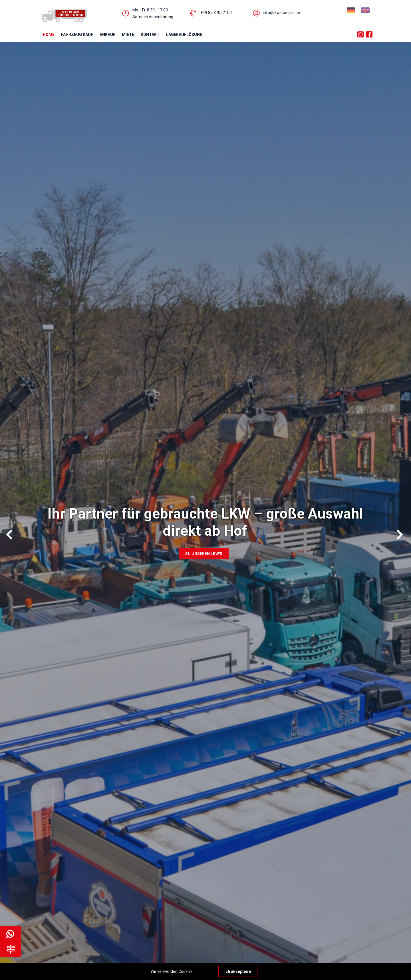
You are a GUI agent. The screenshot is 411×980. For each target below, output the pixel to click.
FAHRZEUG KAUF (77, 35)
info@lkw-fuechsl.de (281, 13)
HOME (49, 35)
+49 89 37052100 (216, 13)
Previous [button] (7, 532)
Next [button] (398, 532)
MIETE (128, 35)
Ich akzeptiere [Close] (238, 971)
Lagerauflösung (184, 35)
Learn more (204, 971)
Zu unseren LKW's (204, 554)
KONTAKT (150, 35)
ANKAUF (107, 35)
